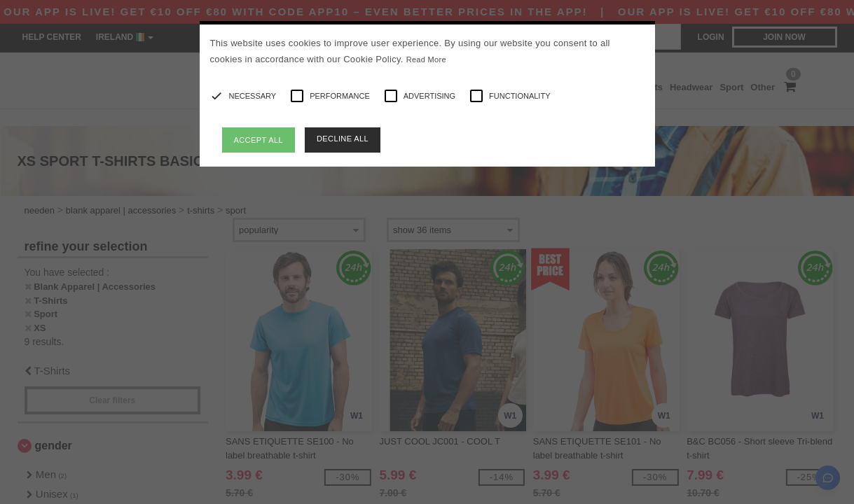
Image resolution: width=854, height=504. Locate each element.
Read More (426, 59)
